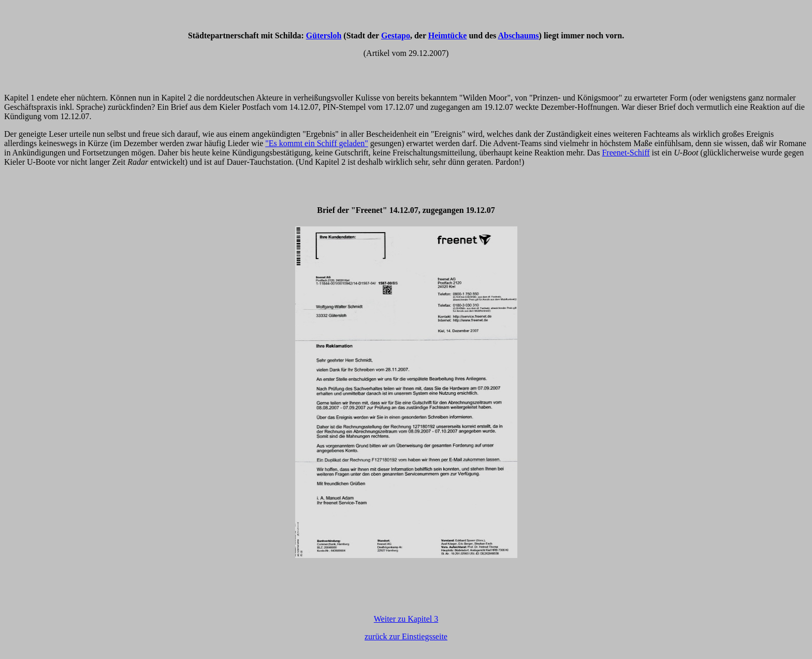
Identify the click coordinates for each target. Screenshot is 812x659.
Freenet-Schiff (626, 153)
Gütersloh (324, 35)
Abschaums (518, 35)
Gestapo (396, 35)
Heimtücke (448, 35)
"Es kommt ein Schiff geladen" (317, 143)
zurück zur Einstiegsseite (406, 636)
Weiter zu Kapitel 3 (406, 619)
